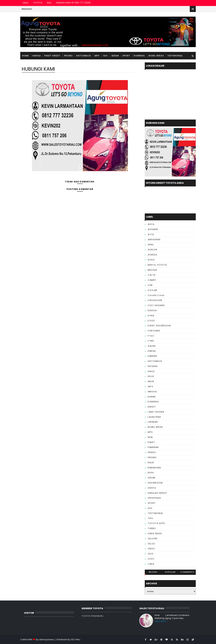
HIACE (151, 371)
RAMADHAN (154, 468)
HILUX (151, 376)
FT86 (151, 341)
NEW (150, 437)
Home (25, 56)
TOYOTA (38, 3)
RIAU (49, 3)
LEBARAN (153, 422)
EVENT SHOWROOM (159, 326)
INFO (151, 386)
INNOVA (152, 392)
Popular (170, 572)
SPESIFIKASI (154, 498)
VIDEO (151, 549)
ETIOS (151, 321)
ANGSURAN (154, 240)
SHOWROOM (155, 483)
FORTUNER (154, 331)
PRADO (152, 452)
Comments (187, 572)
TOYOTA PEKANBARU (92, 616)
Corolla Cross (156, 295)
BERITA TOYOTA (157, 265)
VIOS (151, 554)
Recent (153, 572)
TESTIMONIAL (175, 56)
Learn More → (162, 621)
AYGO (151, 260)
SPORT (126, 56)
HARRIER (152, 356)
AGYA (151, 224)
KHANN (152, 397)
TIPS (150, 518)
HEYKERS (153, 366)
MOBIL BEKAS (156, 56)
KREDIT (152, 407)
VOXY (151, 559)
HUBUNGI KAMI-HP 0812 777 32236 (73, 3)
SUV (106, 56)
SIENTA (152, 488)
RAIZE (151, 463)
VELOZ (151, 544)
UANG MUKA (155, 533)
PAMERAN (153, 447)
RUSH (151, 473)
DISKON (152, 310)
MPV (97, 56)
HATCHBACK (84, 56)
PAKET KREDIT (52, 56)
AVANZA (152, 255)
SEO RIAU (75, 639)
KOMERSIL (139, 56)
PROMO (68, 56)
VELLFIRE (153, 539)
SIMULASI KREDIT (157, 493)
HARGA (37, 56)
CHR (150, 285)
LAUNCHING (154, 417)
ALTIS (151, 234)
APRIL (151, 245)
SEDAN (115, 56)
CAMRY (152, 280)
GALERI (152, 346)
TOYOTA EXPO (157, 523)
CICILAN (152, 290)
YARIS (151, 564)
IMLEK (151, 381)
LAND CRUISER (156, 412)
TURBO (152, 528)
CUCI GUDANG (156, 305)
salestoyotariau (46, 639)
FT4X (151, 336)
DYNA (151, 316)
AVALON (152, 250)
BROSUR (152, 270)
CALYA (152, 275)
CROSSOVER (155, 300)
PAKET (151, 442)
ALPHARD (153, 229)
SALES (25, 3)
